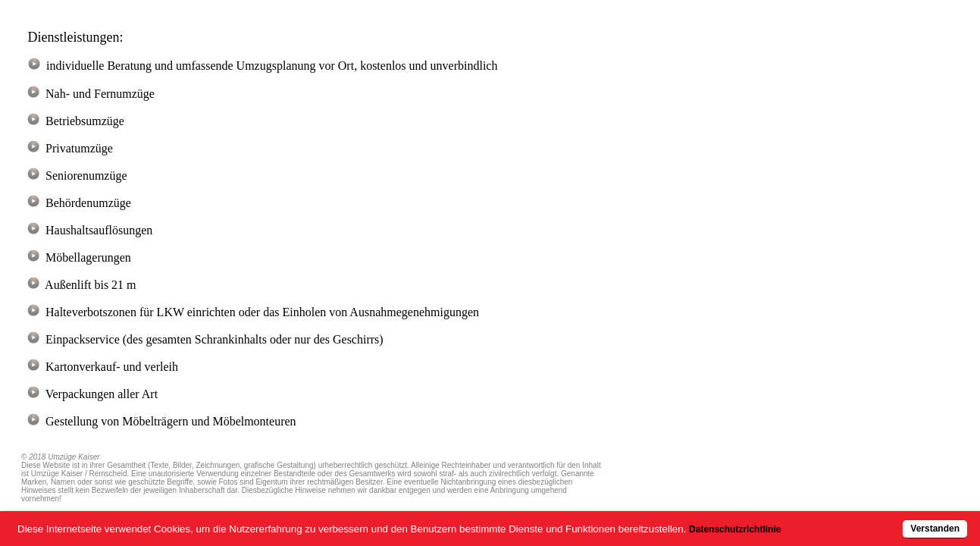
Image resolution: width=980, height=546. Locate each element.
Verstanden (883, 521)
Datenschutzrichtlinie (784, 521)
